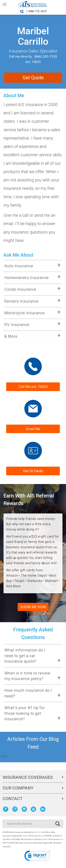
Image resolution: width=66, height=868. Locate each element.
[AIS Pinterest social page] (25, 809)
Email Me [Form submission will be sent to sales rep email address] (33, 429)
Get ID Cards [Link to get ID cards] (33, 471)
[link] (37, 857)
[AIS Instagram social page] (16, 809)
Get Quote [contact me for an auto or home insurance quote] (33, 78)
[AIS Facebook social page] (6, 809)
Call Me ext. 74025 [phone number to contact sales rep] (33, 387)
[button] (30, 266)
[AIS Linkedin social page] (44, 809)
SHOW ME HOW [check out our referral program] (33, 607)
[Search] (33, 824)
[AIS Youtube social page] (34, 809)
